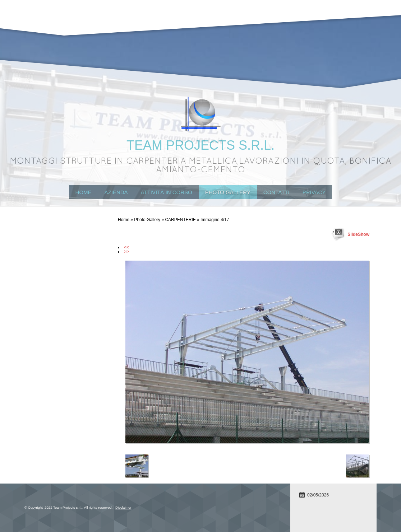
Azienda (116, 192)
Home (84, 192)
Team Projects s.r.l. (200, 145)
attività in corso (167, 192)
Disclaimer (123, 507)
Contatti (276, 192)
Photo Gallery (228, 192)
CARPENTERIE (180, 220)
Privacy (314, 192)
